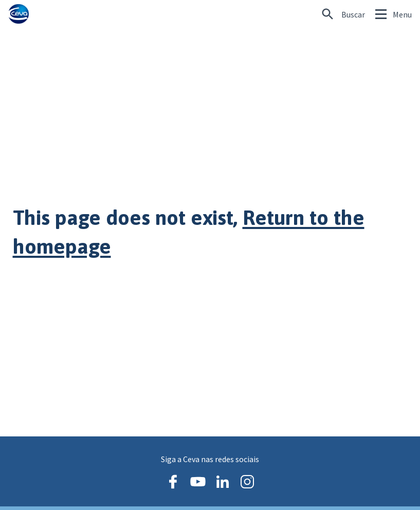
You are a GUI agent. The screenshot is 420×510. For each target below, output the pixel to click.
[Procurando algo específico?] (343, 14)
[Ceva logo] (19, 14)
